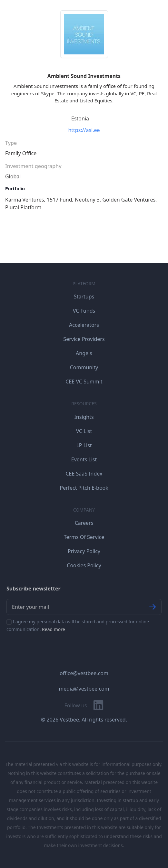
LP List (84, 445)
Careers (84, 523)
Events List (84, 459)
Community (84, 367)
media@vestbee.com (84, 689)
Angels (84, 353)
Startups (84, 297)
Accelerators (84, 325)
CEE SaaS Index (84, 474)
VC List (84, 431)
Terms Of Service (84, 537)
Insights (84, 417)
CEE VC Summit (84, 382)
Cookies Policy (84, 565)
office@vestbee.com (84, 673)
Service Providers (84, 339)
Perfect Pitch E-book (84, 488)
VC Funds (84, 311)
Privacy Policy (84, 551)
